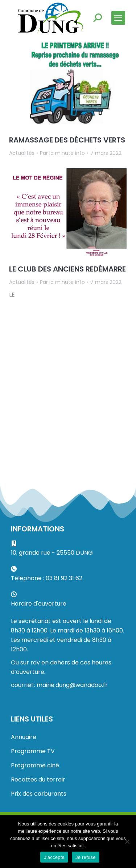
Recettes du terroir (38, 779)
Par (62, 153)
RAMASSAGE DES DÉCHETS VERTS (67, 140)
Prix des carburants (39, 794)
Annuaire (24, 737)
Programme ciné (35, 765)
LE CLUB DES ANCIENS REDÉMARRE (67, 269)
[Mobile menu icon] (118, 18)
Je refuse (86, 857)
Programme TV (33, 751)
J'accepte (54, 857)
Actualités (22, 153)
